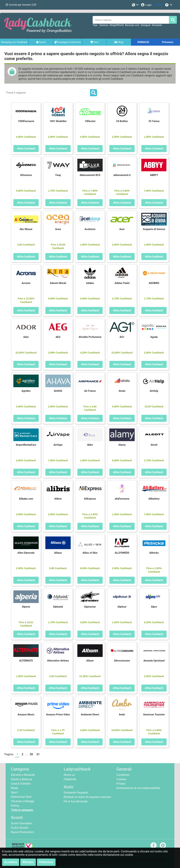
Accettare (11, 862)
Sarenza (104, 25)
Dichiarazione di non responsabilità (138, 788)
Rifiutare (28, 862)
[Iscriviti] (158, 5)
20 (31, 754)
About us (69, 775)
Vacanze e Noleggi (22, 801)
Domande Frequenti (76, 793)
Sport (14, 792)
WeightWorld (117, 25)
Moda (15, 788)
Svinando (157, 25)
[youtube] (163, 845)
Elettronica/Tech (21, 797)
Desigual (146, 25)
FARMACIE (143, 42)
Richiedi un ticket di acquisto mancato (87, 797)
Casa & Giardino (21, 784)
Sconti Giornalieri (22, 823)
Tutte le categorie (22, 810)
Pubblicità (70, 779)
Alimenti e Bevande (23, 775)
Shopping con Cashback (14, 42)
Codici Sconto (20, 828)
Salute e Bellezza (21, 779)
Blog (119, 42)
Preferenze (46, 862)
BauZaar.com (132, 25)
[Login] (146, 5)
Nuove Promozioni (22, 832)
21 (38, 754)
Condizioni (123, 775)
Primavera (168, 42)
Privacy (121, 784)
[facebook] (154, 845)
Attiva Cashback (26, 149)
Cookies (121, 779)
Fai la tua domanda (76, 801)
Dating (15, 806)
